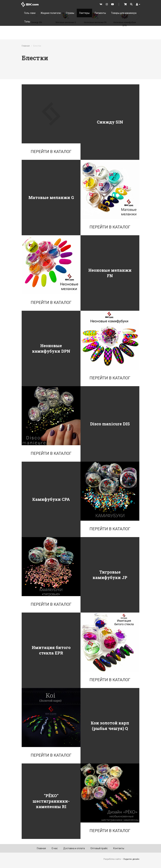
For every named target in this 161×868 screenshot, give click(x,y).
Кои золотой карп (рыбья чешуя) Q (110, 726)
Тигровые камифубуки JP (110, 575)
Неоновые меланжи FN (110, 273)
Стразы (70, 13)
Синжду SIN (110, 122)
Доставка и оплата (74, 848)
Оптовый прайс (99, 848)
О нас (55, 848)
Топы (27, 22)
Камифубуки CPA (51, 499)
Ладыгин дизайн (131, 859)
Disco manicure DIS (110, 424)
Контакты (119, 848)
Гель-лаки (30, 13)
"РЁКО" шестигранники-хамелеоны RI (51, 801)
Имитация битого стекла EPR (51, 650)
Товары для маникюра (124, 13)
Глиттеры (84, 13)
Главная (26, 46)
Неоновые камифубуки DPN (51, 348)
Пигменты (100, 13)
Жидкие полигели (51, 13)
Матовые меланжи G (51, 197)
